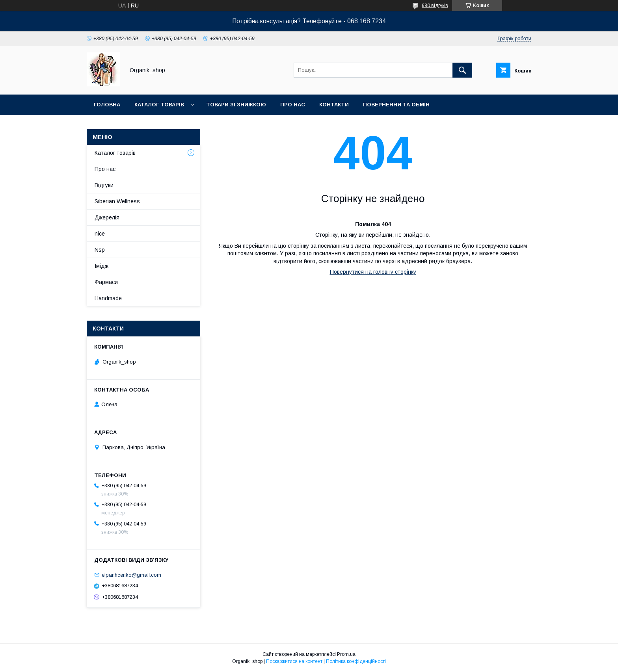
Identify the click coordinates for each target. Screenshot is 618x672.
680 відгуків (435, 6)
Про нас (293, 105)
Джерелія (107, 217)
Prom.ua (346, 654)
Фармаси (106, 282)
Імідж (101, 266)
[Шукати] (462, 70)
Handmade (108, 298)
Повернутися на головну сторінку (373, 272)
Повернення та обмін (396, 105)
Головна (107, 105)
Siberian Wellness (117, 201)
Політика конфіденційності (356, 661)
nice (100, 234)
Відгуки (104, 185)
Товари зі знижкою (236, 105)
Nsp (100, 250)
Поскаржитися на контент (294, 661)
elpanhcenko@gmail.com (131, 575)
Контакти (334, 105)
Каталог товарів (159, 105)
